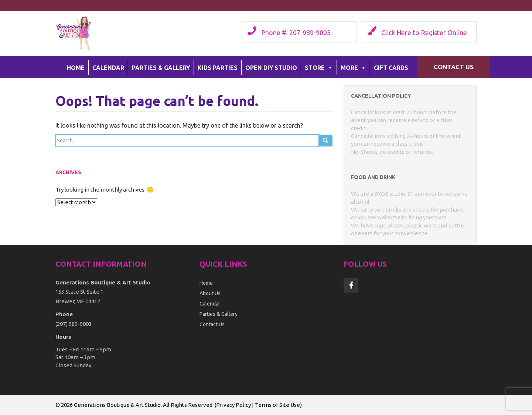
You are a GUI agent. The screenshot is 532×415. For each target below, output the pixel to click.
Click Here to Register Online (424, 33)
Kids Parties (218, 68)
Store (319, 68)
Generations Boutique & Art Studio (117, 405)
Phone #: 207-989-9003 (296, 33)
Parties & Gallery (161, 68)
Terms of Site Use (277, 405)
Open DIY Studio (271, 68)
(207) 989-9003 (74, 324)
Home (76, 68)
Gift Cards (391, 68)
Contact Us (454, 67)
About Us (210, 293)
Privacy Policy (233, 405)
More (353, 68)
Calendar (108, 68)
